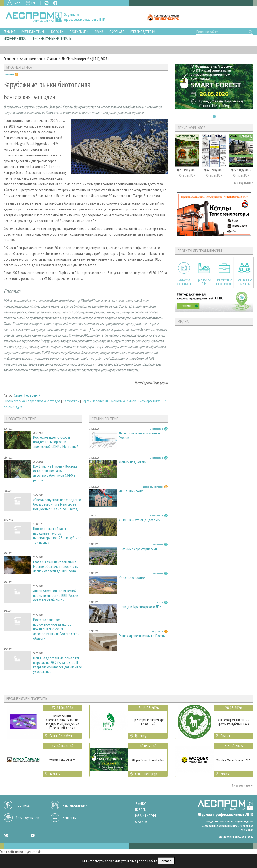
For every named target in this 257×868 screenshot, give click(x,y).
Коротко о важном (132, 578)
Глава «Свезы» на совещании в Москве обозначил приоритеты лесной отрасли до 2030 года (56, 566)
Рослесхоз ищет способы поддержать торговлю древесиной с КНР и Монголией (56, 442)
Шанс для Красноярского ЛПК (140, 607)
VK (46, 3)
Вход (17, 3)
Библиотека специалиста (184, 282)
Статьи (52, 59)
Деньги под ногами (133, 462)
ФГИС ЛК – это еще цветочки (140, 520)
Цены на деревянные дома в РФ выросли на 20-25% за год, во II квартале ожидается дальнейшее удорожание (58, 665)
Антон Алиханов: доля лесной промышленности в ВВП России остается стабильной (56, 595)
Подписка (23, 805)
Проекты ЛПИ (79, 32)
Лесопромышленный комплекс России (141, 435)
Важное (141, 804)
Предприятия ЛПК (204, 282)
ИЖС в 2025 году (131, 491)
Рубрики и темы (33, 32)
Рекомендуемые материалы (52, 38)
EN (33, 3)
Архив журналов (27, 818)
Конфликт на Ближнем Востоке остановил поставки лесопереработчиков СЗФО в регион (55, 473)
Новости (57, 32)
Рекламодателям (143, 32)
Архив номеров (31, 59)
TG (55, 3)
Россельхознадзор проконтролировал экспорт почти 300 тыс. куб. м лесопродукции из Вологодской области (56, 629)
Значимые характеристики (138, 549)
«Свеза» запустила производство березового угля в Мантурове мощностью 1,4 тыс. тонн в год (57, 504)
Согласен (166, 861)
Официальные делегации (244, 282)
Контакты (70, 818)
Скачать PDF (187, 175)
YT (33, 835)
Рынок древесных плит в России (142, 636)
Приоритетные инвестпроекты (224, 282)
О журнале (117, 32)
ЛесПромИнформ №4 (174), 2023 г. (86, 59)
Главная (9, 32)
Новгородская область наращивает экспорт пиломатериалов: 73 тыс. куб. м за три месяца (57, 536)
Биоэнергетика (15, 38)
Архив (99, 32)
